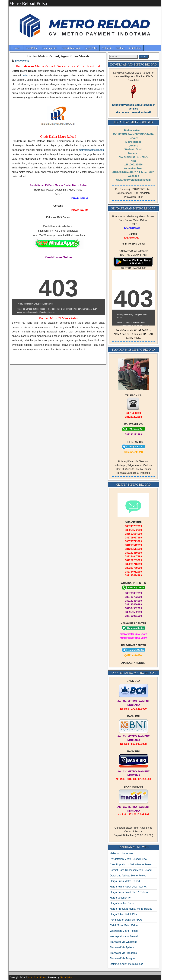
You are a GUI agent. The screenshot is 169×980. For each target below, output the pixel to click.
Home (17, 48)
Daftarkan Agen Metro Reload (127, 964)
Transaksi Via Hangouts (123, 953)
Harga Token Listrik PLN (124, 914)
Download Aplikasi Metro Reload (128, 876)
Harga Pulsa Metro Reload (125, 881)
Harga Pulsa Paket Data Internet (128, 887)
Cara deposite (50, 48)
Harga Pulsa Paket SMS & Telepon (130, 892)
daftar (25, 75)
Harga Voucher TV (120, 898)
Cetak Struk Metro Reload (124, 925)
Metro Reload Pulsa (28, 3)
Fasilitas (120, 48)
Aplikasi (106, 48)
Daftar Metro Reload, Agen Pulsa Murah (58, 56)
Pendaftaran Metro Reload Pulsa (128, 859)
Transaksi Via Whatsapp (124, 942)
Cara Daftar (32, 48)
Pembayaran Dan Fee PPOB (126, 920)
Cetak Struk (135, 48)
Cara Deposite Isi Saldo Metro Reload (131, 865)
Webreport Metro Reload (124, 931)
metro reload (22, 61)
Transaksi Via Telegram (123, 958)
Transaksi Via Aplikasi (122, 947)
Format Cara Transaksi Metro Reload (131, 870)
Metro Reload (67, 977)
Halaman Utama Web (122, 853)
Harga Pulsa (91, 48)
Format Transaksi (71, 48)
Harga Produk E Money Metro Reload (131, 909)
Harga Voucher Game (122, 903)
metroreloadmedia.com (92, 150)
